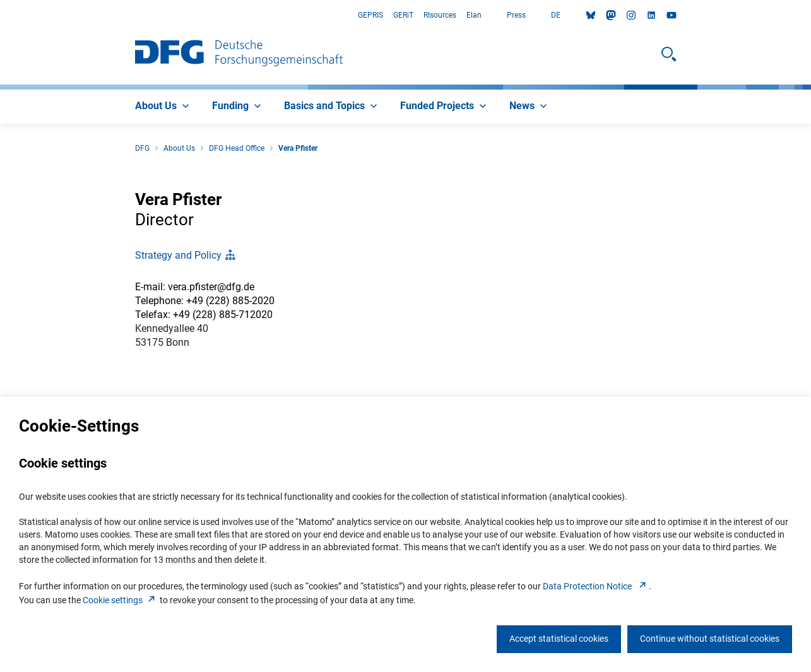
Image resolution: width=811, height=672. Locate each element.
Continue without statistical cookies (710, 639)
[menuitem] (163, 107)
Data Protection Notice (596, 586)
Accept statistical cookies (559, 639)
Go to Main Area (0, 15)
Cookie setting (120, 600)
